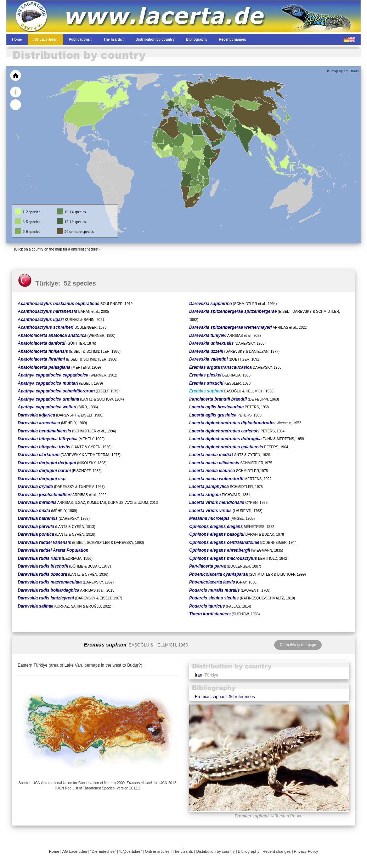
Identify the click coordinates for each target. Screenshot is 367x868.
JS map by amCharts (343, 71)
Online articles (157, 851)
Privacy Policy (306, 851)
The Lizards (183, 851)
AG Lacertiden (75, 851)
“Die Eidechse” (103, 851)
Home (54, 851)
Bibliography (249, 851)
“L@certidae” (130, 851)
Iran (199, 675)
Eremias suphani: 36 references (225, 697)
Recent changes (277, 851)
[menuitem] (220, 132)
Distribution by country (216, 851)
